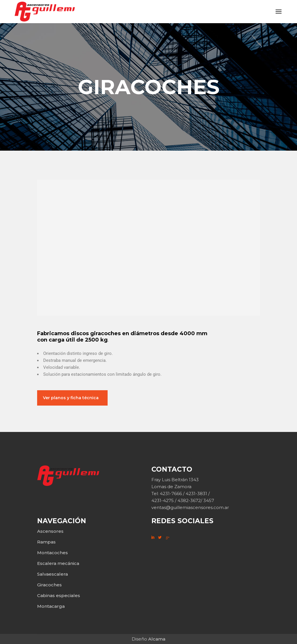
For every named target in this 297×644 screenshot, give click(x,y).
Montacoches (52, 553)
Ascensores (50, 531)
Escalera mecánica (58, 563)
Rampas (46, 542)
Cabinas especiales (59, 595)
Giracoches (49, 585)
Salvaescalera (52, 574)
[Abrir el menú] (279, 12)
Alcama (157, 639)
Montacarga (51, 606)
